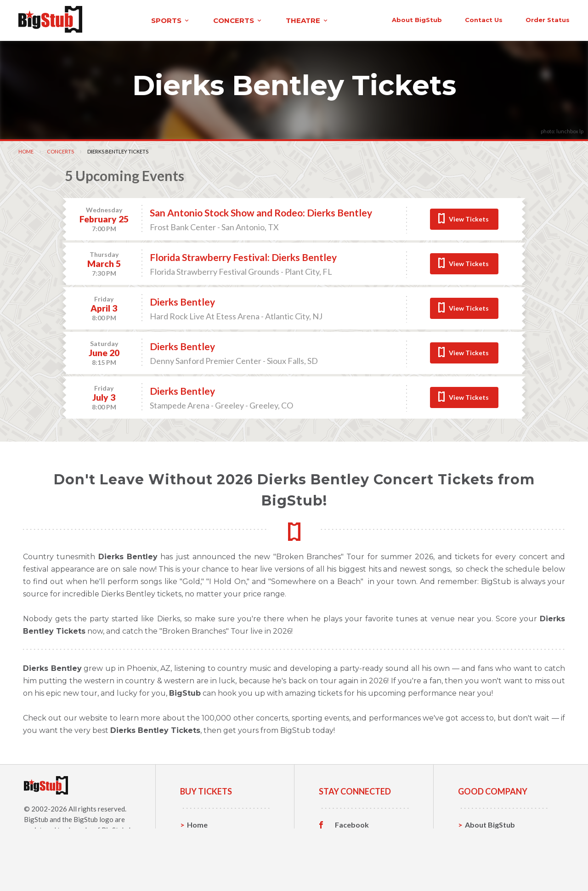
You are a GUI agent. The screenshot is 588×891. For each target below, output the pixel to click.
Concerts (60, 150)
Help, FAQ (482, 852)
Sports (199, 838)
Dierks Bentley (182, 301)
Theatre (201, 866)
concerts (190, 20)
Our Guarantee (491, 866)
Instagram (352, 852)
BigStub (36, 818)
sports (122, 20)
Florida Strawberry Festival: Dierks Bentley (243, 256)
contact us (431, 19)
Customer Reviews (367, 867)
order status (495, 19)
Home (26, 150)
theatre (259, 20)
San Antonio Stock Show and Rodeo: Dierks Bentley (261, 212)
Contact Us (484, 838)
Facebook (352, 824)
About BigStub (364, 19)
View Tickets (469, 218)
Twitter (348, 838)
